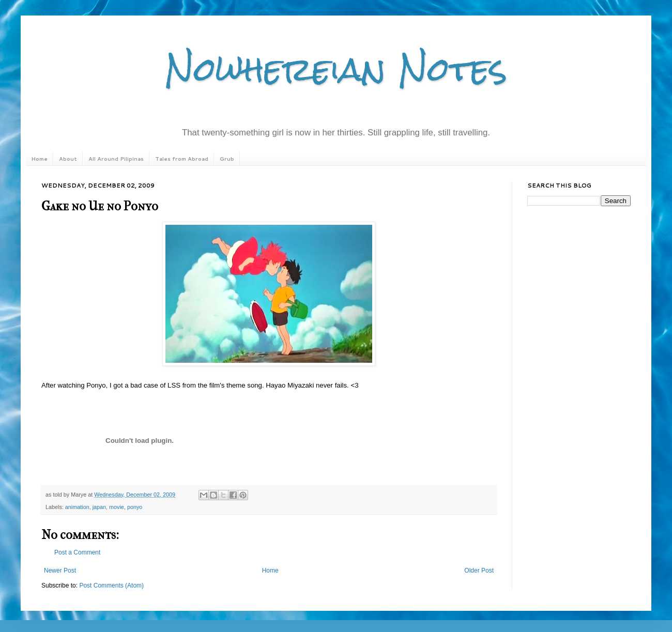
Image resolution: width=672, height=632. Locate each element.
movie (117, 507)
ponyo (135, 507)
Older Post (479, 571)
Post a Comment (77, 552)
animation (77, 507)
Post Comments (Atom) (111, 585)
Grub (227, 159)
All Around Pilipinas (116, 159)
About (68, 159)
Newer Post (60, 571)
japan (99, 507)
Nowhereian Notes (336, 69)
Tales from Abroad (182, 159)
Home (39, 159)
